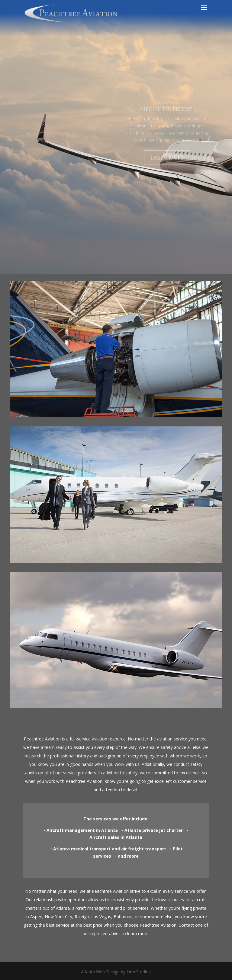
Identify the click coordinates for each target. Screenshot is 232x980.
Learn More (167, 173)
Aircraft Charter (167, 124)
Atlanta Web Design (100, 972)
